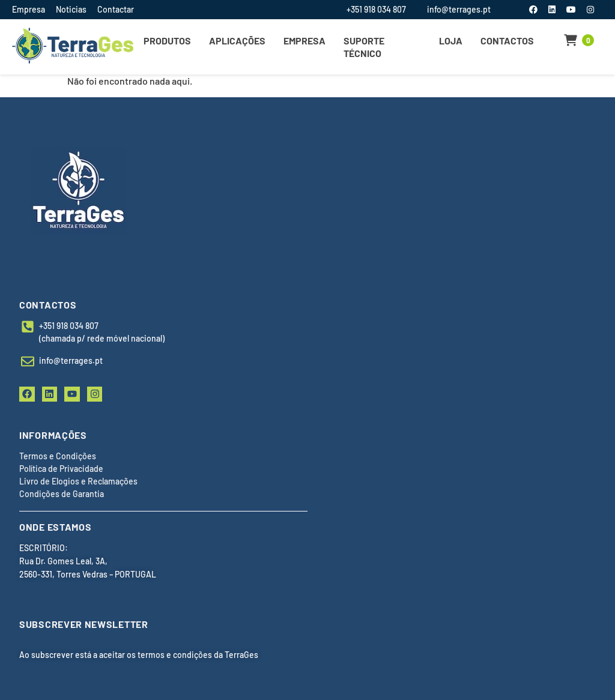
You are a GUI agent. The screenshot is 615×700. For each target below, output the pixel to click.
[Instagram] (590, 9)
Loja (451, 41)
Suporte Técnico (364, 47)
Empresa (29, 9)
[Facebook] (534, 9)
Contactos (507, 41)
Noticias (71, 9)
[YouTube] (572, 9)
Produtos (167, 41)
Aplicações (237, 41)
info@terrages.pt (459, 9)
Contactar (116, 9)
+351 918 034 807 (376, 9)
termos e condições (175, 655)
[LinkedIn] (553, 9)
